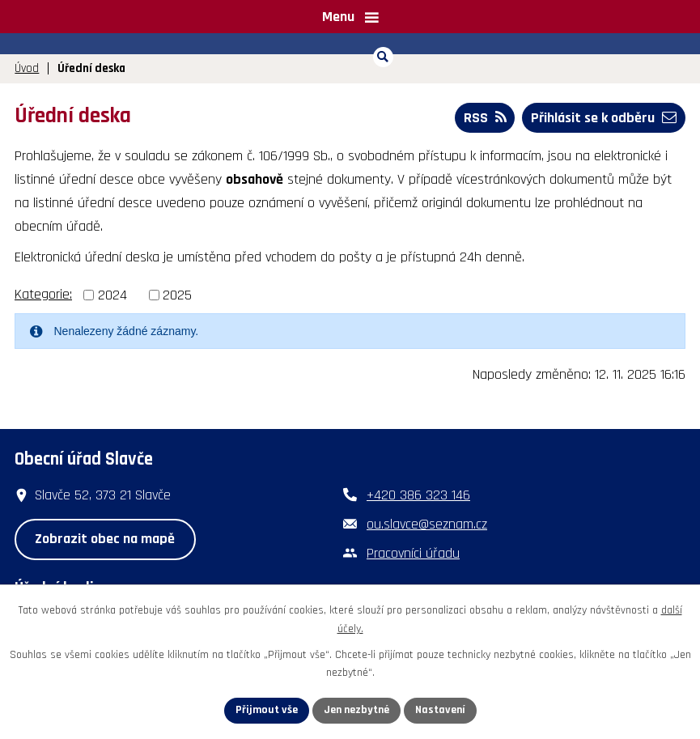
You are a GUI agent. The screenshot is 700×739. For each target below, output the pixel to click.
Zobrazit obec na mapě (105, 539)
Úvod (27, 68)
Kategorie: (43, 294)
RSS (485, 118)
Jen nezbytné (356, 710)
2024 (112, 295)
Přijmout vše (267, 710)
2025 (177, 295)
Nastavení (440, 710)
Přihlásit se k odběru (604, 118)
